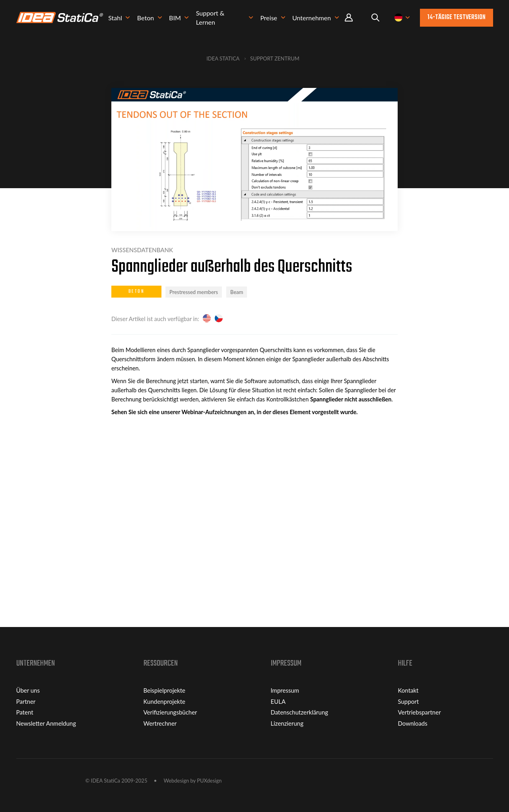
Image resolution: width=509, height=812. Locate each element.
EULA (278, 701)
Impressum (285, 690)
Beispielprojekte (165, 690)
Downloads (413, 723)
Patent (25, 712)
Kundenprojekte (164, 701)
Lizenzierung (287, 723)
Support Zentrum (275, 58)
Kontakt (408, 690)
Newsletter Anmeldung (46, 723)
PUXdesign (209, 781)
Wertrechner (160, 723)
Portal (349, 18)
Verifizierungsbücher (170, 712)
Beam (237, 292)
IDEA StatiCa (223, 58)
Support (409, 701)
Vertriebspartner (420, 712)
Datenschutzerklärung (300, 712)
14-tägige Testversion (457, 18)
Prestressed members (194, 292)
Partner (26, 701)
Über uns (28, 690)
